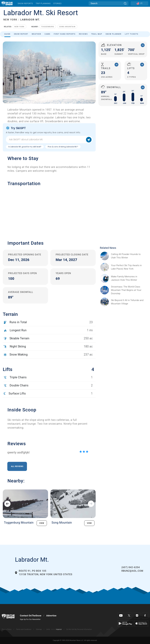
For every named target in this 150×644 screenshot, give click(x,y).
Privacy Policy (7, 629)
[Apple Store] (141, 623)
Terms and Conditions (24, 629)
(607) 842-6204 (131, 567)
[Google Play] (125, 623)
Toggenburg (48, 27)
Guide (7, 34)
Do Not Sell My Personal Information (79, 629)
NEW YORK (10, 20)
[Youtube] (121, 615)
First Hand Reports (65, 34)
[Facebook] (145, 615)
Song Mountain (67, 27)
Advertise (51, 616)
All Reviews (17, 466)
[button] (49, 212)
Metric (53, 629)
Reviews (83, 34)
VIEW (42, 523)
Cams (48, 34)
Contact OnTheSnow (31, 616)
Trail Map (97, 34)
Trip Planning (43, 3)
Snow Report (21, 34)
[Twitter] (129, 615)
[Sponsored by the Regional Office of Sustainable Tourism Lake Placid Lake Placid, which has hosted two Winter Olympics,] (128, 267)
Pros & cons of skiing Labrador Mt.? (63, 147)
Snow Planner (114, 34)
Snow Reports (25, 3)
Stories (57, 3)
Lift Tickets (132, 34)
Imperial (59, 629)
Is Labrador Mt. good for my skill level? (25, 147)
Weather (36, 34)
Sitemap (39, 629)
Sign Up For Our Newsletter (30, 619)
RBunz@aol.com (132, 571)
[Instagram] (137, 615)
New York (19, 27)
